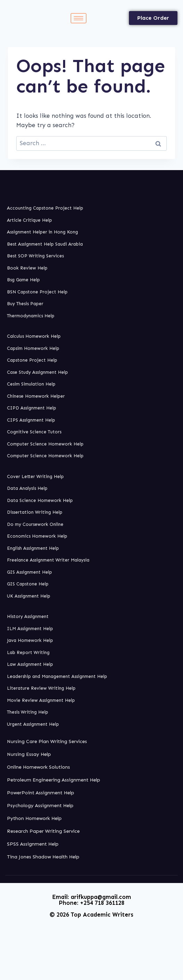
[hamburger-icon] (79, 18)
